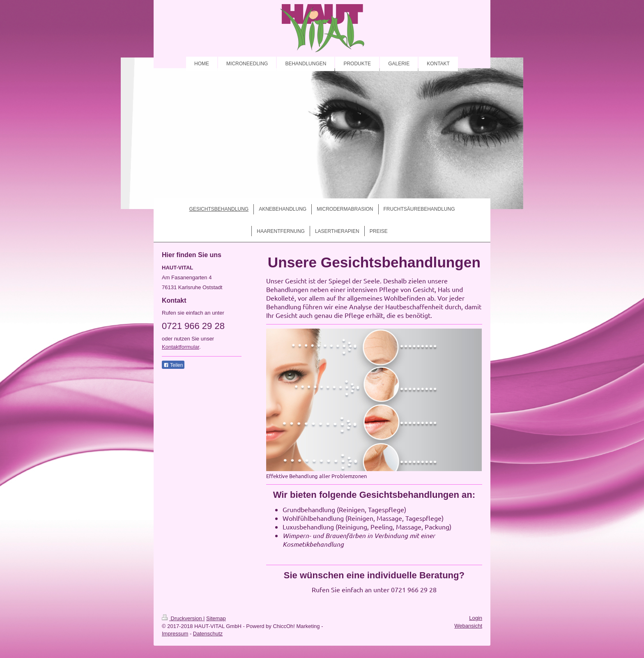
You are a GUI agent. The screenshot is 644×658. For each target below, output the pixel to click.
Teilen (173, 365)
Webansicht (468, 626)
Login (476, 618)
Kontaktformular (181, 347)
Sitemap (216, 618)
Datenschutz (208, 634)
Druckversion (183, 618)
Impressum (175, 634)
